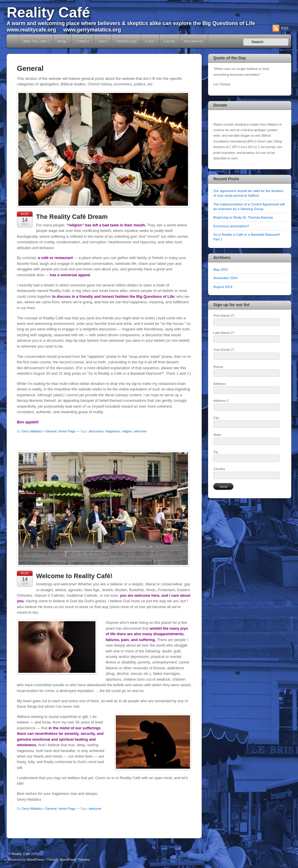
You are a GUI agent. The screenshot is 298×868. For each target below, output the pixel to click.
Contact (83, 41)
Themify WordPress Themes (68, 859)
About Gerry (126, 41)
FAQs (150, 41)
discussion (96, 431)
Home (13, 41)
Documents (194, 41)
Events (170, 41)
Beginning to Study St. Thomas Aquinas (243, 217)
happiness (113, 431)
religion (127, 431)
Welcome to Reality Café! (74, 576)
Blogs (62, 41)
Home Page (67, 431)
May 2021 (221, 269)
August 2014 (223, 287)
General (51, 431)
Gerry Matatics (32, 431)
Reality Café (48, 13)
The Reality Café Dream (72, 217)
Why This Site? (36, 41)
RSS (285, 28)
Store (103, 41)
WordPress (35, 859)
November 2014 (225, 278)
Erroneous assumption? (231, 226)
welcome (140, 431)
